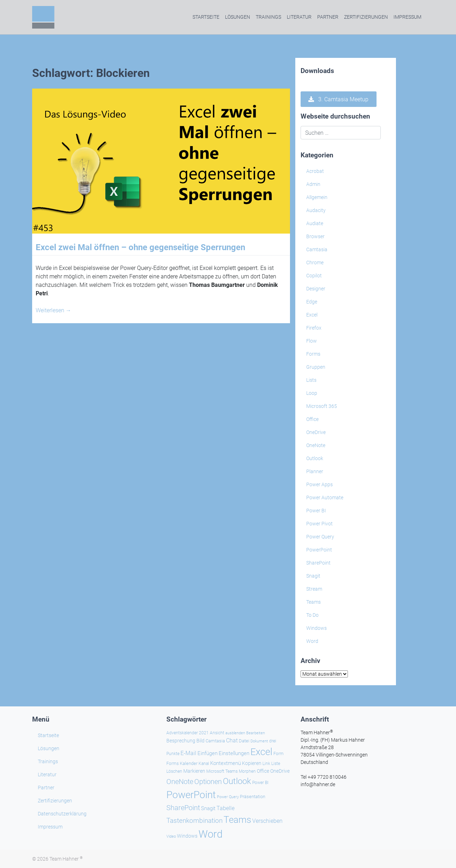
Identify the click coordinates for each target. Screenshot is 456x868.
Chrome (315, 263)
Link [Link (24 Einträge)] (266, 764)
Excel (312, 315)
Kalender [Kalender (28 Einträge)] (189, 763)
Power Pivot (319, 524)
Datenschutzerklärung (62, 814)
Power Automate (325, 498)
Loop (312, 393)
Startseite (206, 17)
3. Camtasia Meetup (338, 99)
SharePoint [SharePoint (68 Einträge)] (183, 808)
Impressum (407, 17)
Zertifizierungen (366, 17)
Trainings (268, 17)
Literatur (299, 17)
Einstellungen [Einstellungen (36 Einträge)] (234, 753)
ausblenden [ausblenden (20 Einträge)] (235, 733)
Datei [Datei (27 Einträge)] (244, 741)
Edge (312, 302)
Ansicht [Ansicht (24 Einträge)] (217, 733)
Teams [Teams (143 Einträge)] (237, 820)
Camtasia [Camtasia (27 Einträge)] (215, 741)
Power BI (316, 511)
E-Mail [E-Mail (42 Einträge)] (188, 753)
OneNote (316, 445)
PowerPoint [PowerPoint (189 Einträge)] (191, 795)
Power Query (320, 537)
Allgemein (317, 197)
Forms (313, 354)
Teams (313, 602)
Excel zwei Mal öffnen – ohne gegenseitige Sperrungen (140, 247)
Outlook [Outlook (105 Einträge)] (237, 781)
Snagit (313, 576)
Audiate (315, 223)
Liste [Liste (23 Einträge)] (276, 764)
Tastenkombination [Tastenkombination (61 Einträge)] (194, 821)
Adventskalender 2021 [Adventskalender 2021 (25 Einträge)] (188, 733)
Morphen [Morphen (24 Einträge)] (247, 771)
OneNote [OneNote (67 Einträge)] (180, 782)
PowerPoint (319, 550)
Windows (316, 628)
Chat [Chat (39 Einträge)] (232, 740)
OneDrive (316, 432)
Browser (315, 236)
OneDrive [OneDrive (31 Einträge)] (280, 771)
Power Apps (319, 484)
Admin (313, 184)
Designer (316, 289)
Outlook (315, 458)
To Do (312, 615)
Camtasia (317, 249)
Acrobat (315, 171)
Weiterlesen (54, 310)
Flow (312, 341)
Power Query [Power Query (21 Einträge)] (228, 797)
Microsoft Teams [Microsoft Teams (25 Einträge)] (222, 771)
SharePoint (318, 563)
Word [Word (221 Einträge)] (211, 834)
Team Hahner (66, 859)
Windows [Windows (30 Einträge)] (187, 836)
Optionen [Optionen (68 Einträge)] (208, 782)
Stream (314, 589)
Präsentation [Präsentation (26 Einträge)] (253, 797)
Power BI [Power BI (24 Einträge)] (260, 783)
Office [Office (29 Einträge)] (263, 771)
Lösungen (238, 17)
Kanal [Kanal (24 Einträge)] (204, 764)
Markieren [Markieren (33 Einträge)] (194, 771)
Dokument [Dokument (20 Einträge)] (259, 741)
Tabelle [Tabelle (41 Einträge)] (226, 808)
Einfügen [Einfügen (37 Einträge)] (208, 753)
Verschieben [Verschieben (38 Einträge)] (267, 821)
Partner (328, 17)
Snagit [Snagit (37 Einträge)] (208, 808)
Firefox (314, 328)
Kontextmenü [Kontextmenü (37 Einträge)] (226, 763)
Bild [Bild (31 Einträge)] (200, 741)
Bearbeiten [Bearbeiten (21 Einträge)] (256, 733)
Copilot (314, 276)
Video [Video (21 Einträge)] (171, 836)
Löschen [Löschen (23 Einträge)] (174, 771)
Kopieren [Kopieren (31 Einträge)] (252, 763)
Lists (311, 380)
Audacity (316, 210)
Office (312, 419)
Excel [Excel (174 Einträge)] (261, 752)
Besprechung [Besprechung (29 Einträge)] (181, 741)
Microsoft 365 (322, 406)
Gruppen (316, 367)
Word (312, 641)
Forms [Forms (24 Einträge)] (173, 764)
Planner (315, 471)
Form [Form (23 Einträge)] (279, 754)
